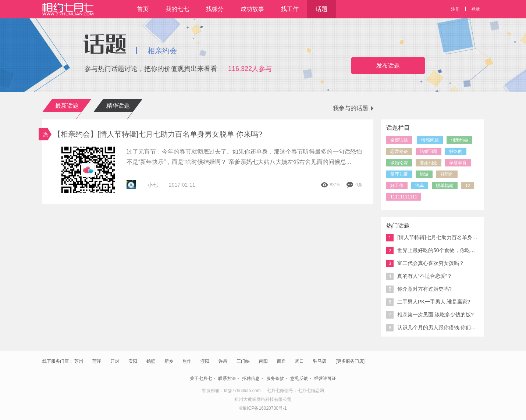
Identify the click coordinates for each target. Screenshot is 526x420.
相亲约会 (459, 140)
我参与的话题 (353, 108)
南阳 (263, 361)
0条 (354, 185)
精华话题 (118, 106)
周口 (299, 361)
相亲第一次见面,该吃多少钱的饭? (430, 315)
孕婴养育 (458, 163)
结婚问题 (429, 151)
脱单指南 (445, 186)
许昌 (223, 361)
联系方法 (227, 378)
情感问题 (430, 140)
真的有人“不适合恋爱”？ (419, 276)
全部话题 (399, 140)
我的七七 (177, 9)
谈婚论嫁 (399, 163)
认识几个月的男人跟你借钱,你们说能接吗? (432, 328)
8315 (330, 185)
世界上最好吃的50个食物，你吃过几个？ (432, 251)
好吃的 (456, 151)
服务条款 (275, 378)
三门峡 (243, 361)
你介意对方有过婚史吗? (419, 289)
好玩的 (447, 174)
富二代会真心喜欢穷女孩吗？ (425, 263)
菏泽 (97, 361)
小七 (153, 185)
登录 (476, 9)
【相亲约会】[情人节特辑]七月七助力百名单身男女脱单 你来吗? (160, 134)
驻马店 (320, 361)
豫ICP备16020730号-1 (264, 408)
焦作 (187, 361)
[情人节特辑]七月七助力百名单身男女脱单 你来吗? (432, 238)
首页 (143, 9)
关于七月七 (201, 378)
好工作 (397, 186)
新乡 (169, 361)
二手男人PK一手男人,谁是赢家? (428, 302)
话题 (321, 9)
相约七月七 (68, 9)
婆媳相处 (429, 163)
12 (468, 186)
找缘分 (215, 9)
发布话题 (388, 66)
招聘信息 (251, 378)
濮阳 (205, 361)
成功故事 (252, 9)
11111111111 (404, 197)
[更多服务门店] (350, 361)
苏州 (79, 361)
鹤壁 (151, 361)
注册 (455, 9)
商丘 (281, 361)
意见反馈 (299, 378)
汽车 (420, 186)
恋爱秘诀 (399, 151)
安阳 (133, 361)
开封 (115, 361)
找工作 (290, 9)
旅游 (424, 174)
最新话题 (67, 106)
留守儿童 (399, 174)
